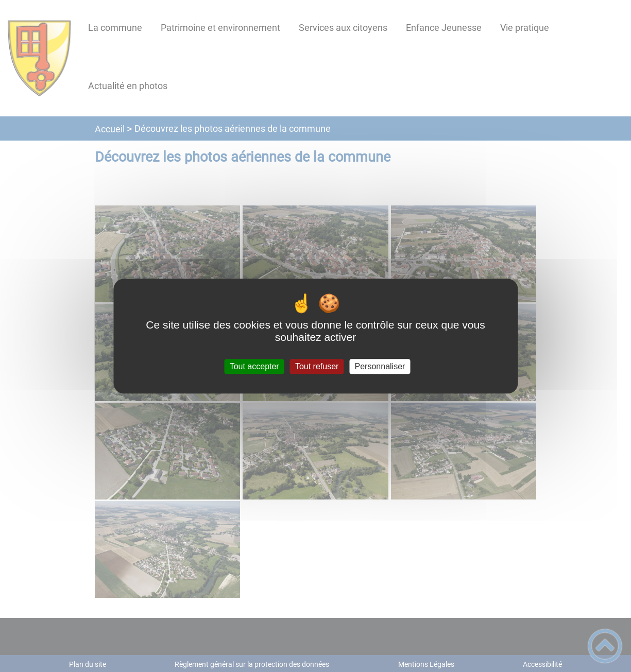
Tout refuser (317, 366)
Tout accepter (254, 366)
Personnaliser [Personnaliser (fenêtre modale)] (380, 366)
